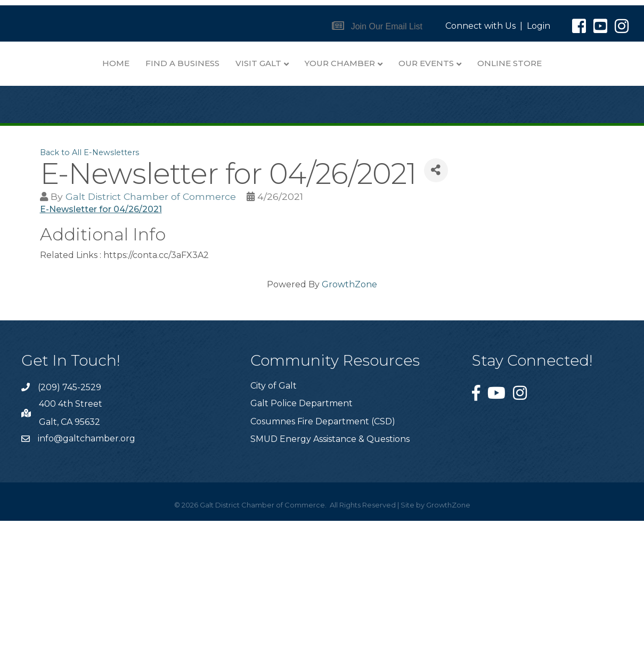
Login (539, 26)
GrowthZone (349, 425)
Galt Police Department (301, 543)
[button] (377, 26)
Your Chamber (239, 203)
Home (243, 63)
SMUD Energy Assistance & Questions (330, 579)
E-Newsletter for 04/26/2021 (101, 349)
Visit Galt (385, 63)
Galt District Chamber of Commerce (151, 337)
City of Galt (274, 526)
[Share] (436, 311)
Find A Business (309, 63)
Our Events (325, 203)
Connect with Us (480, 26)
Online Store (408, 203)
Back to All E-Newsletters (89, 293)
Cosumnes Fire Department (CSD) (323, 562)
